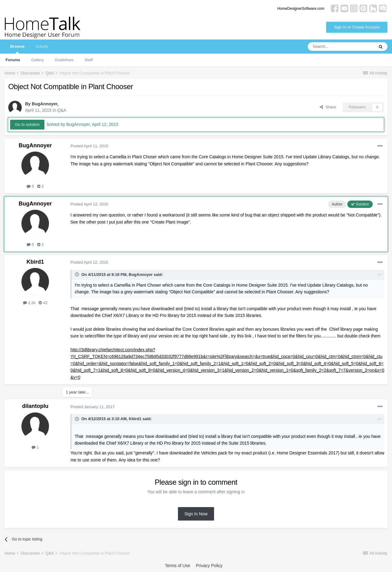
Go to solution (27, 124)
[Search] (341, 47)
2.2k (29, 303)
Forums (13, 60)
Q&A (62, 110)
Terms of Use (177, 566)
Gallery (38, 60)
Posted (89, 146)
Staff (89, 60)
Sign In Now (196, 514)
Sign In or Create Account (357, 27)
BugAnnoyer (45, 104)
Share (328, 107)
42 (43, 303)
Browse (17, 49)
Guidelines (64, 60)
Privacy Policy (209, 566)
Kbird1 (35, 262)
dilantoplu (35, 406)
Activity (42, 46)
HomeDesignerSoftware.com (301, 9)
